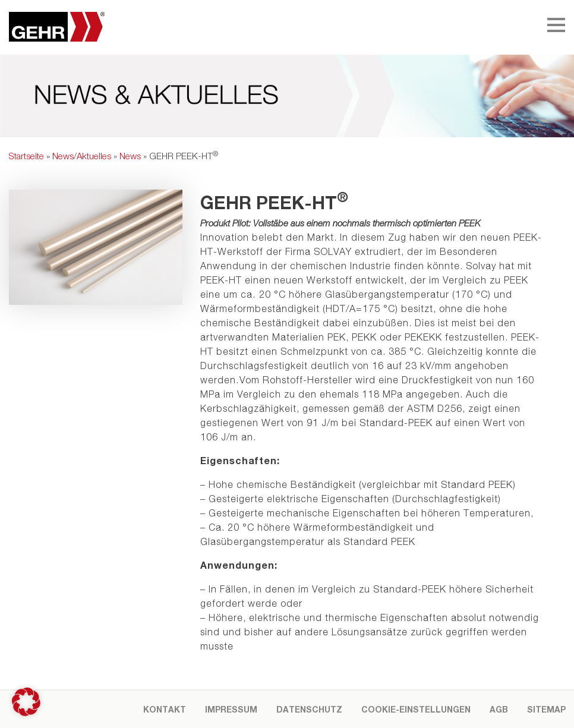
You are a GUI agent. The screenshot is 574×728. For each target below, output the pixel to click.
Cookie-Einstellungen (416, 709)
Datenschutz (309, 709)
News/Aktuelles (82, 156)
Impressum (231, 709)
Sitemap (546, 709)
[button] (26, 702)
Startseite (26, 156)
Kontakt (165, 709)
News (130, 156)
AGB (499, 709)
